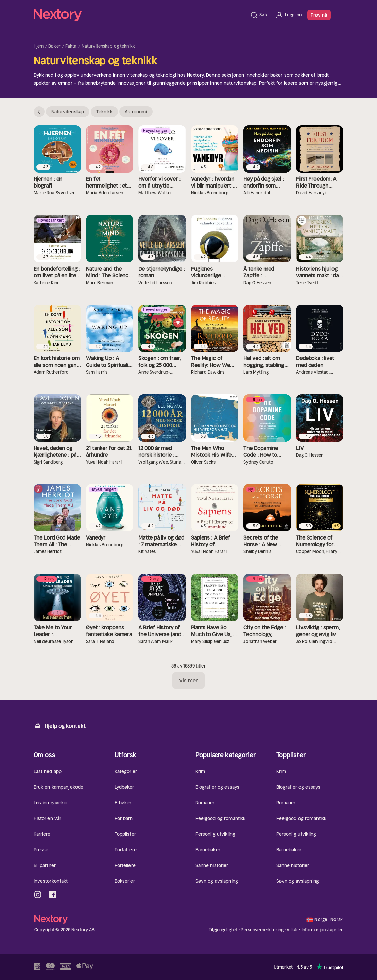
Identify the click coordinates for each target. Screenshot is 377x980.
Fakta (71, 46)
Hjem (39, 46)
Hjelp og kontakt (60, 726)
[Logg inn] (288, 15)
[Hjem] (140, 15)
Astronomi (136, 112)
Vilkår (292, 930)
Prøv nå (319, 15)
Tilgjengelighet (223, 930)
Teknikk (104, 112)
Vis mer (189, 680)
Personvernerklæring (262, 930)
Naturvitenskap (68, 112)
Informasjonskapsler (322, 930)
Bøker (54, 46)
